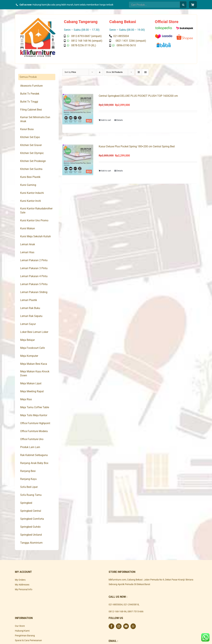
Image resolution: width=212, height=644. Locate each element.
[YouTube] (126, 626)
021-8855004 (116, 605)
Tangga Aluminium (31, 543)
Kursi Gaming (28, 185)
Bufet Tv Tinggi (29, 102)
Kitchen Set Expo (30, 137)
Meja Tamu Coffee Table (35, 407)
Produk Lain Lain (30, 447)
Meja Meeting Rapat (32, 391)
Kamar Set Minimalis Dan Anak (35, 119)
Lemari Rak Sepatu (31, 316)
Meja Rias (26, 399)
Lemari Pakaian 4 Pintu (34, 276)
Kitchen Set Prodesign (33, 161)
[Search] (183, 5)
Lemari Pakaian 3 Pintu (34, 268)
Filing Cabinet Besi (31, 110)
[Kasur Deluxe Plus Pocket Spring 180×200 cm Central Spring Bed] (78, 160)
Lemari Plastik (29, 300)
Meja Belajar (27, 340)
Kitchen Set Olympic (32, 153)
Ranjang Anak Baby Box (34, 463)
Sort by (70, 72)
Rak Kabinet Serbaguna (34, 455)
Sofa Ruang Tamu (31, 495)
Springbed (26, 503)
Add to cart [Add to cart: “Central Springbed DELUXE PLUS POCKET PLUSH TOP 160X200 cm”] (106, 120)
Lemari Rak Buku (30, 308)
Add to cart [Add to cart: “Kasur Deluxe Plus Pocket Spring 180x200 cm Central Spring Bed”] (106, 171)
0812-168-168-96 (118, 611)
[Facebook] (111, 626)
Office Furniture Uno (32, 439)
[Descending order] (100, 72)
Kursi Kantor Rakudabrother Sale (36, 210)
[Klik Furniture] (38, 19)
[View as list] (145, 72)
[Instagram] (119, 626)
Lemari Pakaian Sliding (34, 292)
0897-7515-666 (135, 611)
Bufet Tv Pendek (30, 94)
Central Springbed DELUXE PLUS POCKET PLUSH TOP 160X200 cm (138, 96)
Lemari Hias (27, 252)
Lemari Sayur (28, 324)
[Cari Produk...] (154, 5)
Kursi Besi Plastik (30, 177)
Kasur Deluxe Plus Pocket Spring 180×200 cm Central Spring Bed (137, 147)
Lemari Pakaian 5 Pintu (34, 284)
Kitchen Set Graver (31, 145)
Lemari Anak (28, 244)
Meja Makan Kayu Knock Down (35, 373)
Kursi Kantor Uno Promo (34, 220)
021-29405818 (131, 605)
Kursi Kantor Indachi (32, 193)
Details (120, 120)
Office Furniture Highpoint (35, 423)
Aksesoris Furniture (31, 86)
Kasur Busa (27, 129)
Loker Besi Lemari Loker (34, 332)
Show (114, 72)
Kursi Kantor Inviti (31, 201)
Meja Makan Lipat (31, 383)
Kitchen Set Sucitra (31, 169)
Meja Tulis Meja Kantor (34, 415)
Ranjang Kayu (28, 479)
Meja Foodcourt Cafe (32, 348)
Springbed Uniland (31, 535)
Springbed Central (31, 511)
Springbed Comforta (32, 519)
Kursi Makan (28, 228)
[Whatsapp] (133, 626)
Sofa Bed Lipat (29, 487)
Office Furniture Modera (34, 431)
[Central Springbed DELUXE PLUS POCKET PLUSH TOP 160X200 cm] (78, 109)
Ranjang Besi (28, 471)
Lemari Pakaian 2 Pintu (34, 260)
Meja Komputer (29, 356)
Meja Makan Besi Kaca (34, 364)
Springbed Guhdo (30, 527)
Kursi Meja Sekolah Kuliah (36, 236)
